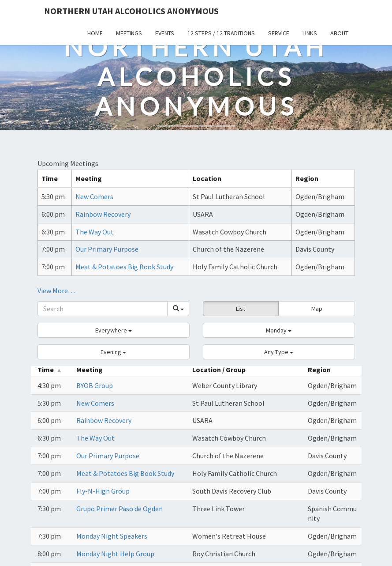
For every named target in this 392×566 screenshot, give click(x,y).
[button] (114, 330)
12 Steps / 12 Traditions (221, 33)
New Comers (94, 196)
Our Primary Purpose (107, 249)
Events (165, 33)
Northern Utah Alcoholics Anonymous (131, 11)
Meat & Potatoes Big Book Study (124, 267)
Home (95, 33)
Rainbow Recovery (103, 214)
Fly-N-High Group (103, 491)
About (339, 33)
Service (279, 33)
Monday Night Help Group (115, 554)
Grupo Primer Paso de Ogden (119, 509)
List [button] (241, 309)
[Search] (103, 309)
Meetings (129, 33)
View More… (56, 291)
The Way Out (95, 232)
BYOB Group (95, 385)
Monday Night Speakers (112, 536)
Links (310, 33)
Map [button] (317, 309)
